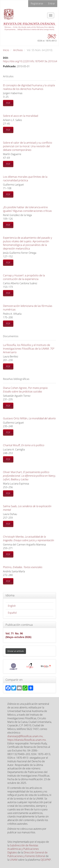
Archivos (18, 50)
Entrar (52, 3)
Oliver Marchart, (29, 476)
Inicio (6, 50)
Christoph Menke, (28, 538)
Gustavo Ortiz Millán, (29, 418)
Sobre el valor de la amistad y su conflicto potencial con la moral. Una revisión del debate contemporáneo (28, 146)
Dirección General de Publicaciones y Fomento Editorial (27, 854)
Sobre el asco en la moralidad (21, 116)
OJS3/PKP (46, 860)
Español (12, 613)
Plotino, (23, 567)
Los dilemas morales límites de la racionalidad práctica (25, 178)
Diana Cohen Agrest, (25, 390)
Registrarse (37, 3)
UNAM (14, 860)
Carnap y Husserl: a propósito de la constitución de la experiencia (24, 277)
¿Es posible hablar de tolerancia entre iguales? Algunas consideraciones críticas (27, 209)
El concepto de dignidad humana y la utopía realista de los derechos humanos (29, 87)
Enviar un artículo (16, 651)
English (12, 606)
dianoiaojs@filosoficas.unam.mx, (25, 736)
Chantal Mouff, (24, 445)
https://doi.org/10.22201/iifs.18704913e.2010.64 (30, 61)
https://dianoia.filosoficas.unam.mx (27, 740)
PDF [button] (8, 103)
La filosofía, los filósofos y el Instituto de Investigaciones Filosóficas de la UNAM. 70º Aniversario (29, 349)
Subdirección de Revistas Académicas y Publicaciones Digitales (23, 849)
